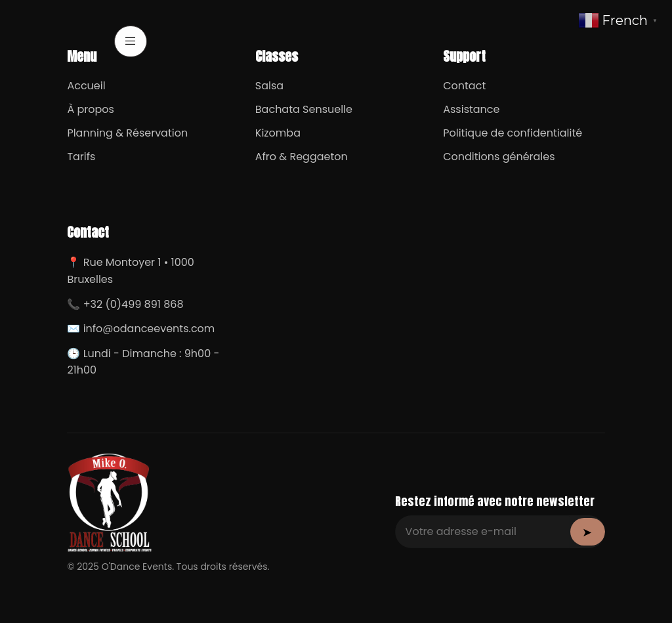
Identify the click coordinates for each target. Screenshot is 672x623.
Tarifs (81, 157)
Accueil (86, 86)
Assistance (471, 109)
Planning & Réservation (127, 133)
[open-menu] (131, 41)
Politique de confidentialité (513, 133)
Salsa (269, 86)
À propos (91, 109)
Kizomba (278, 133)
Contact (464, 86)
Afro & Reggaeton (302, 157)
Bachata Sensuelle (304, 109)
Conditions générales (499, 157)
